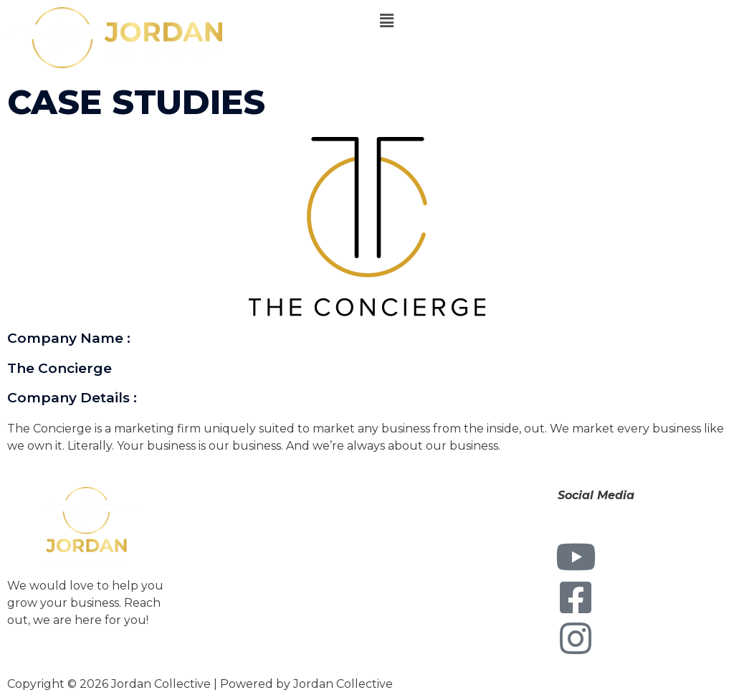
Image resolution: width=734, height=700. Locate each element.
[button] (550, 21)
